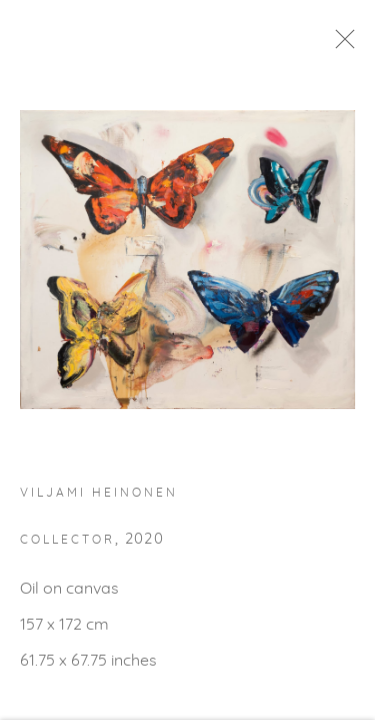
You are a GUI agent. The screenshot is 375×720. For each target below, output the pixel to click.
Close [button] (354, 45)
